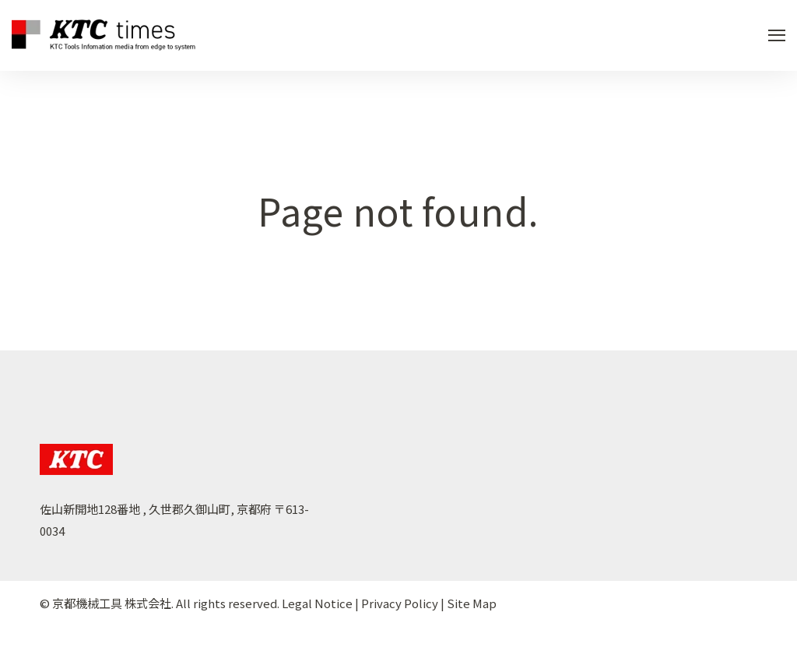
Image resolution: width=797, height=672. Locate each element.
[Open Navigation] (777, 35)
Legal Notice (317, 603)
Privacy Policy (400, 603)
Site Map (472, 603)
